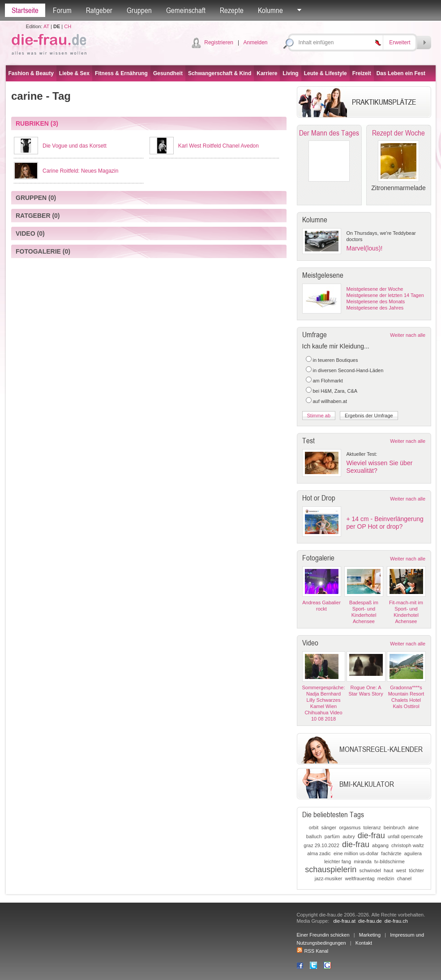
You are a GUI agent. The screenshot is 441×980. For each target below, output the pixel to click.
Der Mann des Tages (329, 133)
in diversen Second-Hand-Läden (348, 370)
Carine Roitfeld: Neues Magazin (80, 171)
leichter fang (338, 861)
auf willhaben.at (330, 401)
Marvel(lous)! (365, 248)
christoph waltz (408, 845)
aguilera (413, 853)
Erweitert (400, 42)
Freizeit (362, 73)
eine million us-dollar (356, 853)
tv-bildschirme (390, 861)
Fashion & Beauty (31, 73)
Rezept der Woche (398, 133)
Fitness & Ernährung (121, 73)
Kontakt (364, 943)
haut (388, 870)
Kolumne (270, 10)
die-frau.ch (396, 921)
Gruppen (139, 10)
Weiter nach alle (408, 335)
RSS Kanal (313, 951)
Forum (62, 10)
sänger (329, 827)
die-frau (371, 836)
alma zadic (319, 853)
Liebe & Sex (74, 73)
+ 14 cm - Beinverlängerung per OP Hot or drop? (385, 523)
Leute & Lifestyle (325, 73)
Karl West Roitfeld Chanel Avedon (218, 146)
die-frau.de (370, 921)
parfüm (332, 836)
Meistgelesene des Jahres (375, 308)
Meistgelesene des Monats (376, 301)
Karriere (267, 73)
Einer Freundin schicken (323, 935)
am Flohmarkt (328, 381)
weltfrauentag (360, 878)
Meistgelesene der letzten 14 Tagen (385, 295)
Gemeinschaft (186, 10)
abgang (380, 845)
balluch (314, 836)
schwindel (370, 870)
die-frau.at (344, 921)
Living (290, 73)
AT (46, 26)
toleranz (372, 827)
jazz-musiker (329, 878)
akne (413, 827)
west (401, 870)
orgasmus (350, 827)
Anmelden (255, 42)
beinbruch (394, 827)
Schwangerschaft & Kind (220, 73)
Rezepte (232, 10)
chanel (404, 878)
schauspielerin (331, 870)
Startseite (25, 10)
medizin (386, 878)
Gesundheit (168, 73)
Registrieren (219, 42)
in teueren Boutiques (336, 360)
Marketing (370, 935)
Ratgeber (99, 10)
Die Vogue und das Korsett (75, 146)
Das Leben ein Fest (401, 73)
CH (68, 26)
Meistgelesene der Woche (375, 289)
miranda (363, 861)
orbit (314, 827)
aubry (349, 836)
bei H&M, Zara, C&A (335, 391)
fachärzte (391, 853)
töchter (416, 870)
